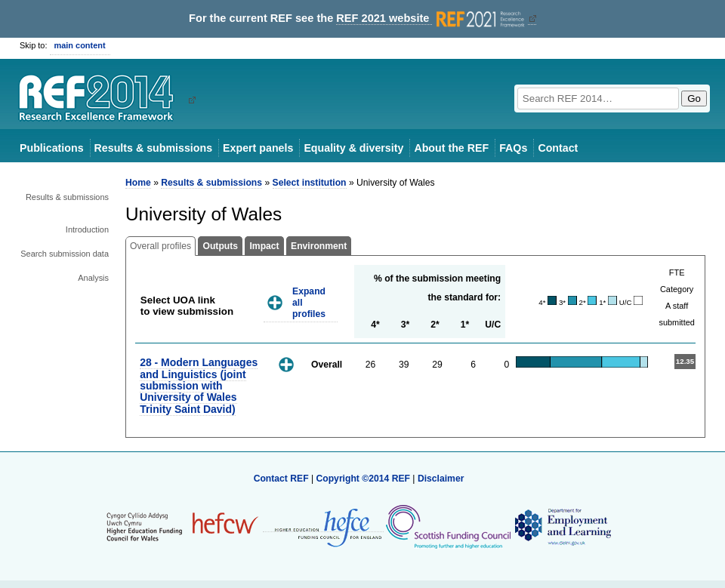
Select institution (310, 183)
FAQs (513, 148)
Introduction (87, 229)
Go (694, 99)
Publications (52, 148)
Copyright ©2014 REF (364, 479)
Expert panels (258, 148)
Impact (264, 246)
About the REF (451, 148)
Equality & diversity (353, 148)
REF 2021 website (432, 18)
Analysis (93, 278)
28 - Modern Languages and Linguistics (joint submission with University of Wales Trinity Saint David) (199, 386)
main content (80, 45)
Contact (558, 148)
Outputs (220, 246)
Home (138, 183)
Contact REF (281, 479)
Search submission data (65, 254)
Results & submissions (153, 148)
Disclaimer (441, 479)
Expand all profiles (309, 302)
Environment (319, 246)
